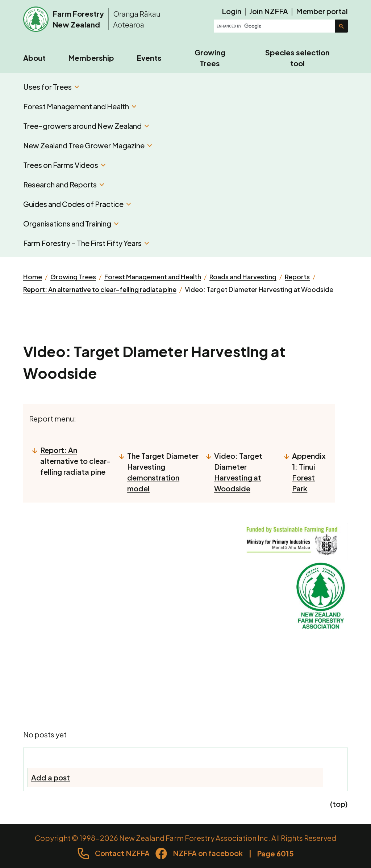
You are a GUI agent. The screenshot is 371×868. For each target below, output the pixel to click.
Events (149, 58)
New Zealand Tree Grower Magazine (87, 145)
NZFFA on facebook (208, 853)
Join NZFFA (269, 11)
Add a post (51, 777)
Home (33, 277)
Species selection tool (297, 58)
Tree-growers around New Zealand (86, 126)
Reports (297, 277)
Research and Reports (64, 184)
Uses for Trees (51, 87)
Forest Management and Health (80, 106)
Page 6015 (276, 853)
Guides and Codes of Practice (77, 204)
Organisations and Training (71, 223)
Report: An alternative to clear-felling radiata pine (100, 289)
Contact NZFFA (122, 853)
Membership (91, 58)
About (34, 58)
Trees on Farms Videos (64, 165)
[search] (275, 26)
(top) (339, 804)
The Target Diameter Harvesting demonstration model (163, 472)
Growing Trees (210, 58)
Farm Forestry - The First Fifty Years (86, 243)
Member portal (322, 11)
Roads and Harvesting (243, 277)
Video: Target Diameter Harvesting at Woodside (238, 472)
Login (232, 11)
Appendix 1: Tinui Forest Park (309, 472)
